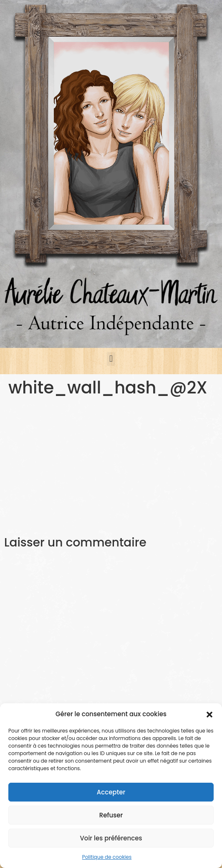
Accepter (111, 792)
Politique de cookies (107, 857)
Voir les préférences (111, 838)
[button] (209, 714)
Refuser (111, 815)
